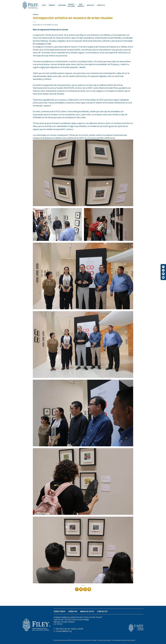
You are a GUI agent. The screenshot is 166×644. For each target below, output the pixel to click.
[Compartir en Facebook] (77, 589)
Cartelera (62, 5)
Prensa (36, 14)
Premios (53, 5)
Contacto (101, 5)
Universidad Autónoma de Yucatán (124, 640)
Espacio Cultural (71, 5)
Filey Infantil (82, 5)
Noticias (91, 5)
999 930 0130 (61, 629)
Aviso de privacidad (104, 640)
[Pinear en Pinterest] (89, 589)
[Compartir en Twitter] (81, 589)
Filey (45, 5)
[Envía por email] (85, 589)
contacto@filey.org (64, 631)
